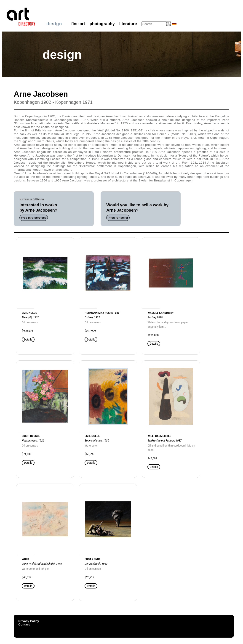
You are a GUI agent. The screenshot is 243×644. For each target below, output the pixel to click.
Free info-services (33, 218)
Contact (24, 624)
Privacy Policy (29, 621)
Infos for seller (118, 218)
